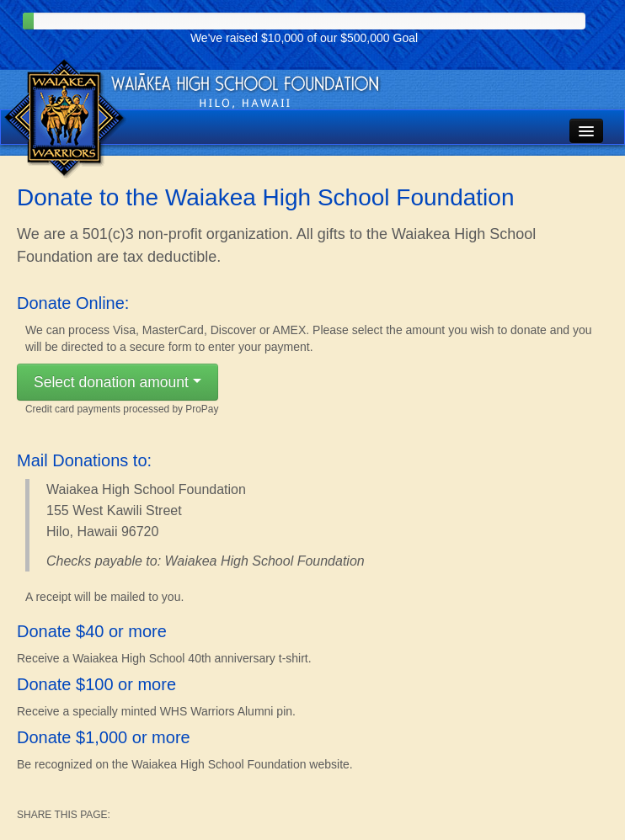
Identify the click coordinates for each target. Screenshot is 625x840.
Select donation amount (118, 387)
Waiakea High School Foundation (66, 119)
